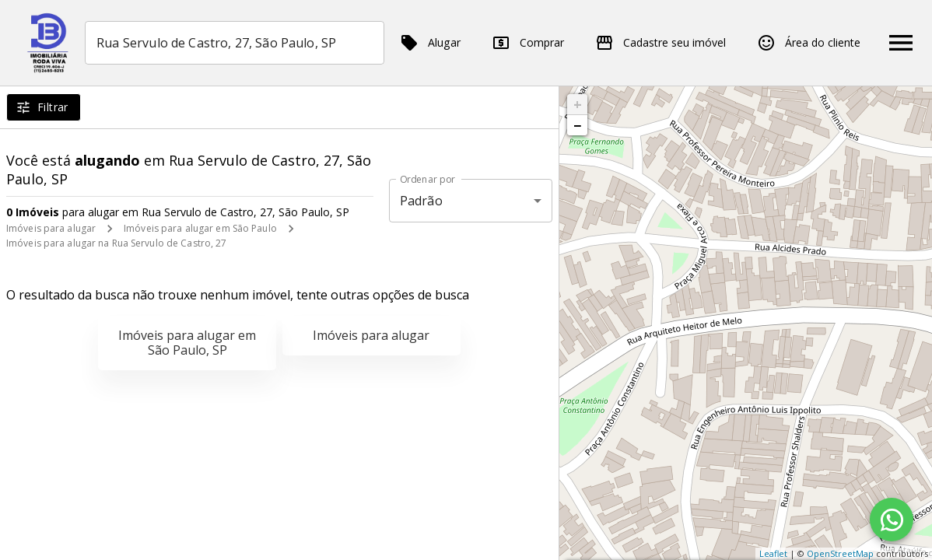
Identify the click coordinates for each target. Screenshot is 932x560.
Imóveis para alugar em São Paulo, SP (187, 343)
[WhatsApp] (892, 520)
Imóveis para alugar (51, 228)
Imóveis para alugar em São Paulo (200, 228)
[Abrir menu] (901, 43)
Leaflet (773, 553)
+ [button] (578, 104)
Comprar (528, 43)
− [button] (577, 125)
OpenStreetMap (840, 553)
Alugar (430, 43)
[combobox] (235, 43)
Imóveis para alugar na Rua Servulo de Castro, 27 (116, 243)
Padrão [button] (421, 201)
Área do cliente (809, 43)
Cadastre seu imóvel (660, 43)
